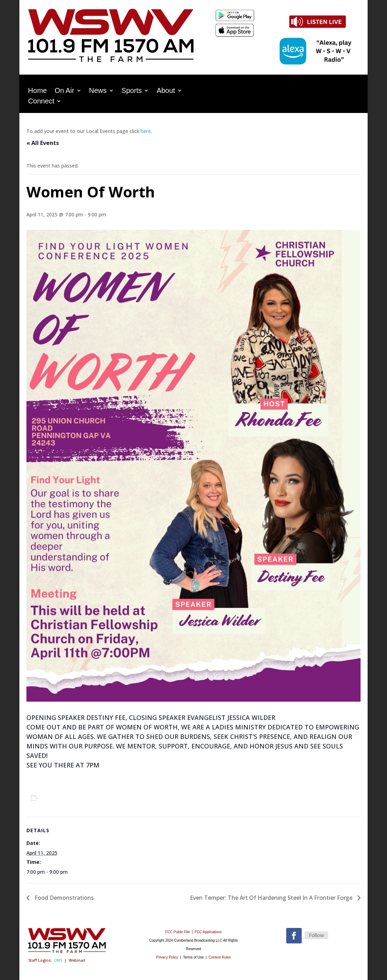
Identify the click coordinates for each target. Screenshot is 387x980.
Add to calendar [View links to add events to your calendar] (63, 798)
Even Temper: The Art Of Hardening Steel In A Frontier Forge (272, 898)
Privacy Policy (167, 957)
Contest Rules (220, 957)
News (98, 91)
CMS (58, 960)
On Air (64, 91)
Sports (132, 91)
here (146, 131)
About (166, 91)
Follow (316, 935)
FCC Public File (178, 932)
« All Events (43, 143)
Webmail (77, 960)
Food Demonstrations (63, 898)
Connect (41, 102)
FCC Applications (208, 932)
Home (38, 91)
